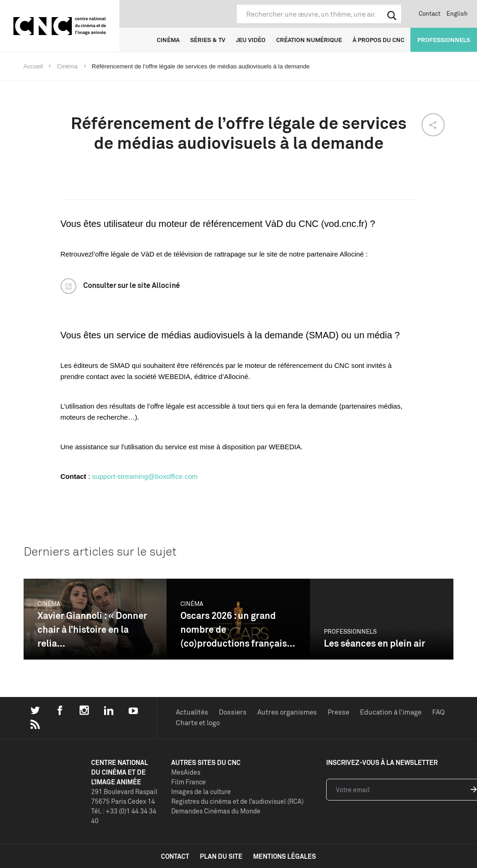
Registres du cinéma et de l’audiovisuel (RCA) (237, 801)
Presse (338, 712)
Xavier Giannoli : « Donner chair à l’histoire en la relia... (92, 629)
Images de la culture (201, 792)
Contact (430, 13)
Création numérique (309, 40)
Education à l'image (391, 712)
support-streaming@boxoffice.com (145, 476)
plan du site (221, 856)
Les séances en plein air (375, 643)
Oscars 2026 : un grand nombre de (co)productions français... (238, 629)
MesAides (186, 772)
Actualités (192, 712)
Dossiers (233, 712)
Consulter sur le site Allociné (132, 285)
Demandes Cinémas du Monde (216, 811)
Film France (189, 782)
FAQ (438, 712)
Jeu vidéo (251, 40)
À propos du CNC (378, 40)
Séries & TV (208, 40)
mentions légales (285, 856)
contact (175, 856)
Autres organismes (287, 712)
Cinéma (168, 40)
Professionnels (444, 40)
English (457, 13)
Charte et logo (198, 723)
